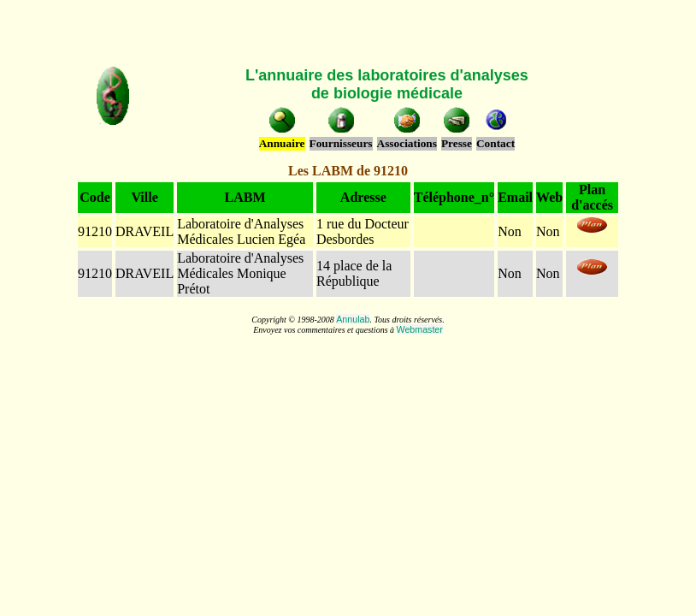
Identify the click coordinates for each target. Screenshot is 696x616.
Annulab (353, 319)
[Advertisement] (348, 33)
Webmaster (420, 329)
